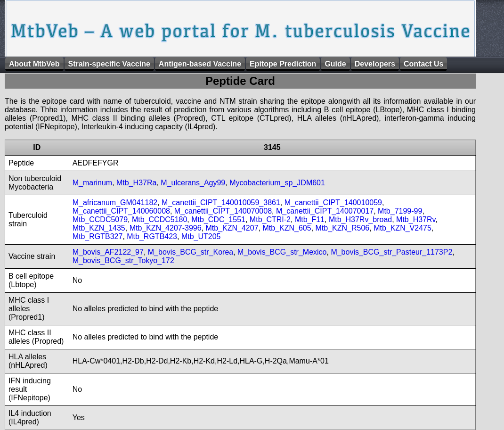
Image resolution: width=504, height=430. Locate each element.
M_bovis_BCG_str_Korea (191, 252)
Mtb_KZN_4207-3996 (166, 228)
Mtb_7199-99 (400, 211)
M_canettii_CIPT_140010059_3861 (221, 203)
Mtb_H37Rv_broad (360, 219)
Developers (375, 64)
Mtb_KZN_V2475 (402, 228)
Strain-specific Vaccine (109, 64)
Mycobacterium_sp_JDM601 (277, 183)
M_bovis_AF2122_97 (108, 252)
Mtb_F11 (310, 219)
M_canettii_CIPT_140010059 (333, 203)
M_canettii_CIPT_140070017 (325, 211)
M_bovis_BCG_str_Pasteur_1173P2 (391, 252)
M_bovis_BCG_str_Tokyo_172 (123, 260)
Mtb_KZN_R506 (343, 228)
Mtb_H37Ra (136, 183)
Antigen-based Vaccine (200, 64)
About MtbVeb (34, 64)
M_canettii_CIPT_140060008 (121, 211)
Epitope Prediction (283, 64)
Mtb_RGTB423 (152, 236)
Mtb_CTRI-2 (270, 219)
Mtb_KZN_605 (287, 228)
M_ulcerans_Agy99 (193, 183)
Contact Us (423, 64)
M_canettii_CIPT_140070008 (223, 211)
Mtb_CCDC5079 (100, 219)
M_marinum (92, 183)
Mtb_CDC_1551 (218, 219)
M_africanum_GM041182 (115, 203)
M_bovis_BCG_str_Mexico (282, 252)
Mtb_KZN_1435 (99, 228)
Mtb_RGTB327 (98, 236)
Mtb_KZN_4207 (232, 228)
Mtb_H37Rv (416, 219)
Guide (335, 64)
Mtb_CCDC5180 (159, 219)
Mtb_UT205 (201, 236)
